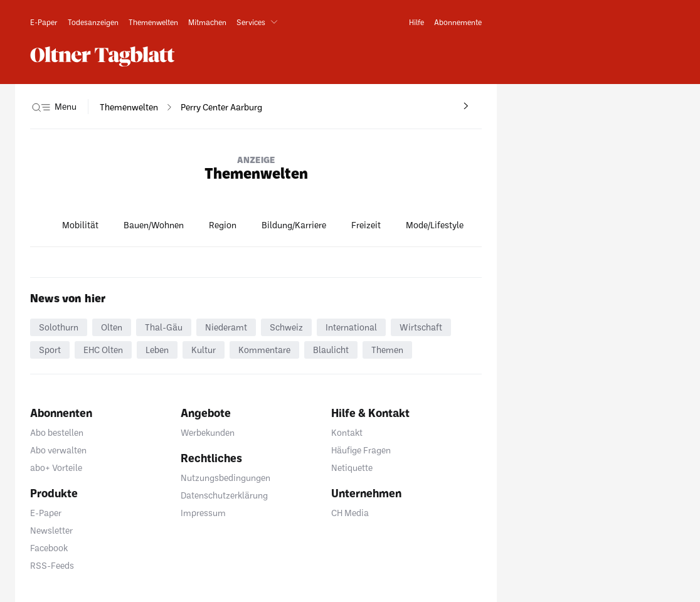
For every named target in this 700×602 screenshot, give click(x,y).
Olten (112, 327)
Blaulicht (331, 350)
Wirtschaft (421, 327)
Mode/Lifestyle (435, 225)
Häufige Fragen (361, 450)
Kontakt (347, 432)
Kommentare (264, 350)
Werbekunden (208, 432)
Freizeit (366, 225)
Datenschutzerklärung (224, 495)
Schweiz (286, 327)
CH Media (350, 513)
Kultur (204, 350)
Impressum (203, 513)
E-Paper (46, 513)
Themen (387, 350)
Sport (50, 350)
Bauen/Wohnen (154, 225)
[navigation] (129, 107)
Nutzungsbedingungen (225, 478)
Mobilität (80, 225)
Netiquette (352, 467)
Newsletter (51, 530)
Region (223, 225)
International (351, 327)
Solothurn (59, 327)
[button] (260, 22)
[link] (44, 22)
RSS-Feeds (52, 565)
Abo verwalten (58, 450)
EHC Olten (103, 350)
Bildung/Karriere (294, 225)
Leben (157, 350)
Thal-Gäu (164, 327)
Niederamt (226, 327)
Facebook (49, 548)
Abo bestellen (57, 432)
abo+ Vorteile (56, 467)
